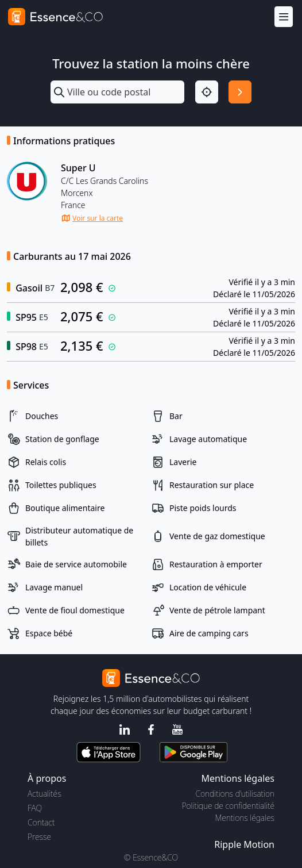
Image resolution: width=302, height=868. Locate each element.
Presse (39, 837)
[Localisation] (207, 92)
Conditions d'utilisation (235, 794)
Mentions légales (245, 818)
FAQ (35, 808)
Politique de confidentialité (228, 806)
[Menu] (284, 17)
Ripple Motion (244, 844)
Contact (41, 822)
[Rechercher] (240, 92)
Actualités (44, 794)
